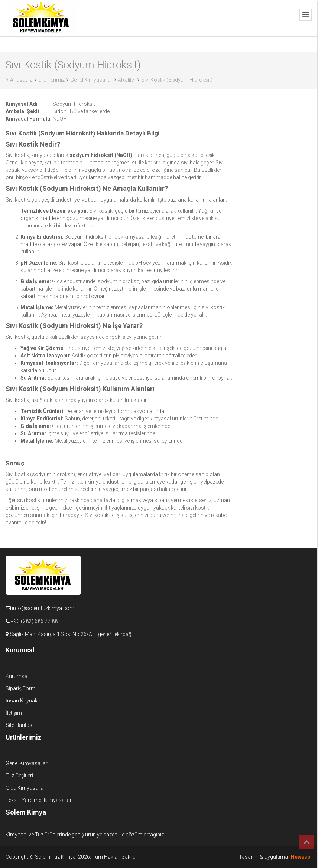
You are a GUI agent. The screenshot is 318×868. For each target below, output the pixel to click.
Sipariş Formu (22, 688)
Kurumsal (17, 676)
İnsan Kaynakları (25, 701)
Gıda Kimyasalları (26, 788)
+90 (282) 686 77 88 (34, 621)
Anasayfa (20, 80)
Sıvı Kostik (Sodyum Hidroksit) (177, 80)
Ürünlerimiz (51, 80)
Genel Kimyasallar (91, 80)
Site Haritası (20, 725)
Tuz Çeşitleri (19, 776)
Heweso (301, 857)
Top (307, 842)
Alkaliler (127, 80)
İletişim (14, 713)
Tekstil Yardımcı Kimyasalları (39, 800)
